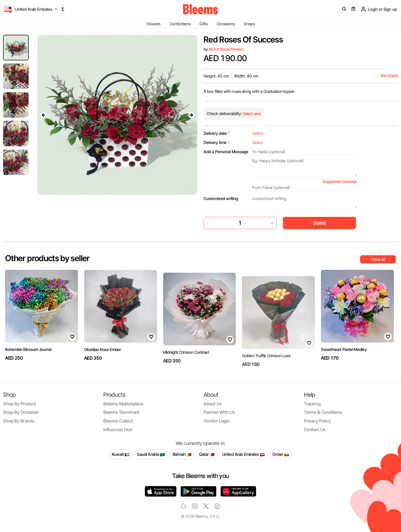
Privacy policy (317, 421)
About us (213, 404)
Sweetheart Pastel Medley (344, 354)
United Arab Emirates (244, 455)
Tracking (312, 404)
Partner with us (219, 412)
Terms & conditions (323, 412)
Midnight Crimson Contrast (186, 369)
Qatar (207, 455)
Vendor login (217, 421)
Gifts (204, 24)
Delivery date (217, 133)
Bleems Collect (118, 421)
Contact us (315, 430)
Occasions (226, 24)
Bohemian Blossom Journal (28, 354)
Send (320, 223)
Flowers (154, 24)
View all (378, 259)
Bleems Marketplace (123, 404)
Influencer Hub (118, 430)
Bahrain (182, 455)
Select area (251, 114)
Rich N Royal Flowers (226, 49)
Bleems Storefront (121, 412)
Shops (249, 24)
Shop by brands (19, 421)
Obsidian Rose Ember (103, 367)
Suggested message (340, 181)
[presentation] (43, 115)
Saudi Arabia (151, 455)
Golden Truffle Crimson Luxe (266, 369)
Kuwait (121, 455)
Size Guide (389, 76)
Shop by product (19, 404)
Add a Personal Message (226, 152)
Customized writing (221, 198)
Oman (281, 455)
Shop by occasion (21, 412)
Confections (180, 24)
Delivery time (217, 142)
